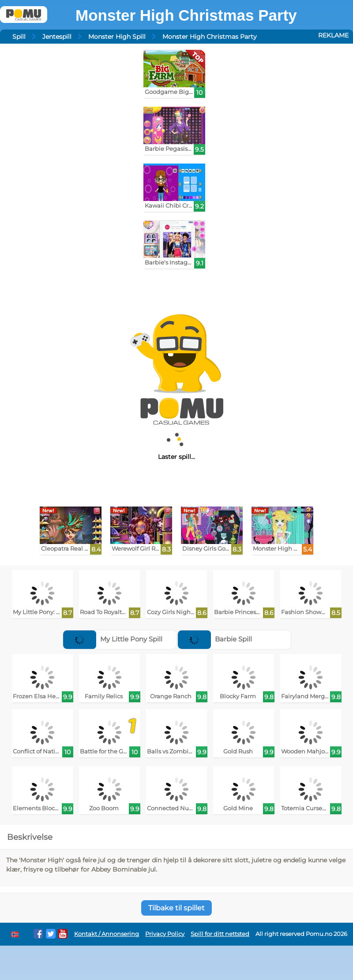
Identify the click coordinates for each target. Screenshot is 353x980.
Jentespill (57, 37)
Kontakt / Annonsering (107, 934)
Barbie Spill (215, 639)
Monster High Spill (117, 37)
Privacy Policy (165, 934)
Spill (19, 37)
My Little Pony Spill (113, 639)
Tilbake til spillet (176, 908)
